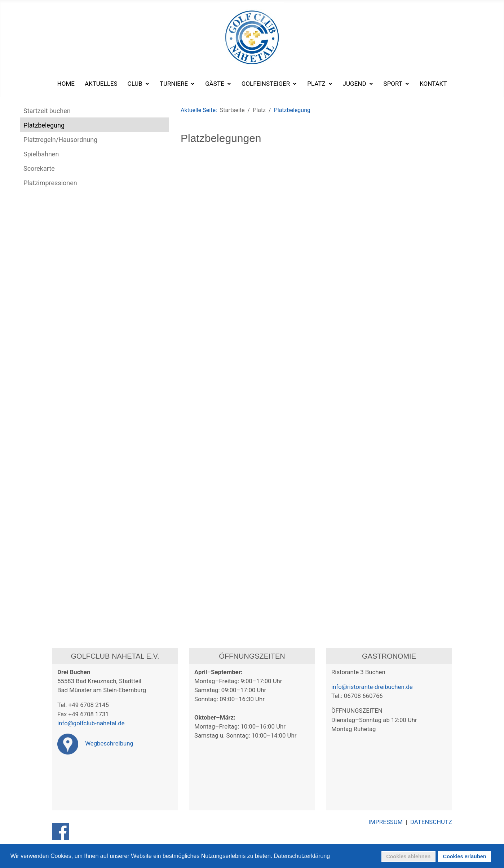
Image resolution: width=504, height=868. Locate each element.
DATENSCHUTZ (431, 822)
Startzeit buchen (47, 111)
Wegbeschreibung (95, 743)
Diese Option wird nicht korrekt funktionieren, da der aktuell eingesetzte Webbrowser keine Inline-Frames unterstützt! (330, 382)
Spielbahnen (41, 154)
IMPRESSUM (387, 822)
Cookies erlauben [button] (465, 856)
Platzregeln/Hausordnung (60, 140)
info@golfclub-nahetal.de (91, 723)
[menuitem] (66, 84)
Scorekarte (39, 168)
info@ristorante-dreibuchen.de (372, 687)
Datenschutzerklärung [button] (302, 856)
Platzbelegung (44, 125)
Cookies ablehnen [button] (408, 856)
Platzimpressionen (50, 183)
